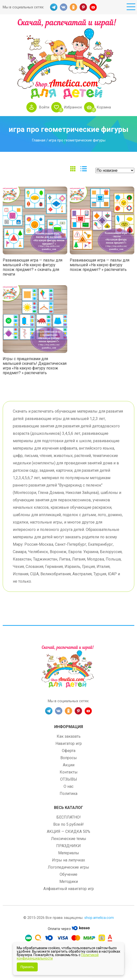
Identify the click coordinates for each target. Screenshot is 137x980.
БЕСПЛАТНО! (69, 817)
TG (54, 7)
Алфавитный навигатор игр (69, 889)
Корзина (104, 107)
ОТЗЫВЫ (69, 779)
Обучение (68, 874)
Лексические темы (69, 839)
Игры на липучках (68, 860)
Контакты (69, 772)
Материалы (69, 853)
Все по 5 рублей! (68, 824)
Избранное (73, 107)
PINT (83, 7)
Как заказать (69, 736)
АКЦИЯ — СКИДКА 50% (68, 831)
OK (73, 7)
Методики (69, 882)
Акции (69, 765)
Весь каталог (68, 808)
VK (64, 7)
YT (93, 7)
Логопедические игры (68, 867)
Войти (43, 107)
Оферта (69, 751)
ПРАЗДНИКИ (68, 846)
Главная (39, 140)
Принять (27, 967)
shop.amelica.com (99, 918)
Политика (68, 794)
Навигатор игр (69, 744)
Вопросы (69, 758)
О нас (68, 786)
